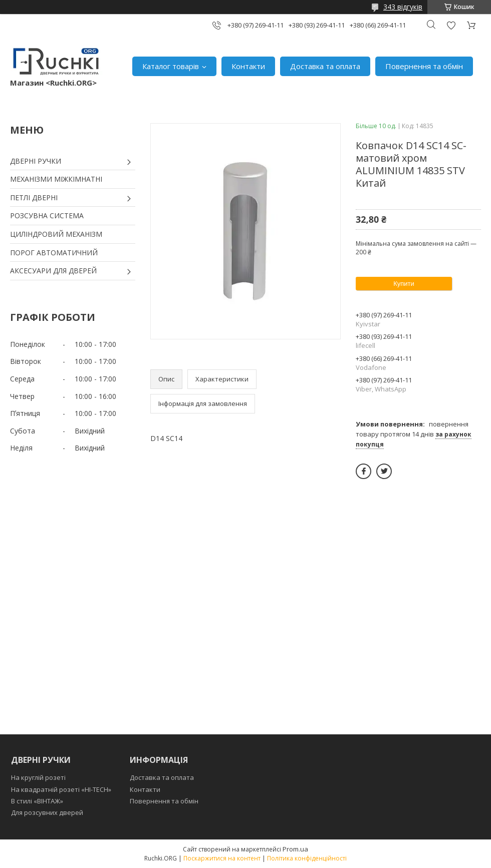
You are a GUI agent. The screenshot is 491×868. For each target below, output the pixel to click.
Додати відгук (451, 25)
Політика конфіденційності (307, 858)
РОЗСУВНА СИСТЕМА (47, 215)
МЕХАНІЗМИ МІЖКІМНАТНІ (56, 179)
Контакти (248, 66)
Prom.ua (295, 849)
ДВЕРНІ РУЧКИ (36, 161)
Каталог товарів (171, 66)
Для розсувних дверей (47, 812)
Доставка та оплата (325, 66)
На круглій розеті (38, 777)
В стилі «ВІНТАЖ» (37, 801)
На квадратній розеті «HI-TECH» (61, 789)
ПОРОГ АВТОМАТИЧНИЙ (54, 253)
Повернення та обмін (424, 66)
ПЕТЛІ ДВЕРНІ (34, 197)
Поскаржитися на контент (222, 858)
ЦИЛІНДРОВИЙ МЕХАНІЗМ (56, 234)
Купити (404, 284)
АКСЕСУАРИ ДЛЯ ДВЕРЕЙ (53, 271)
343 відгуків (403, 7)
